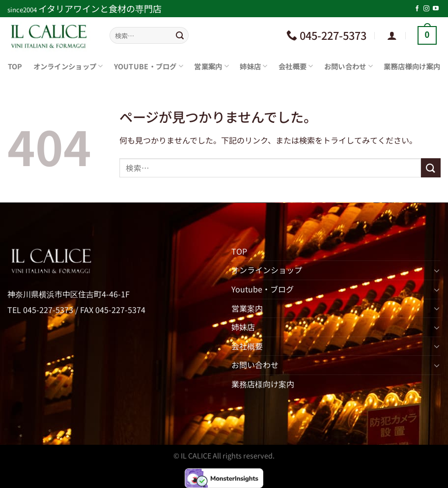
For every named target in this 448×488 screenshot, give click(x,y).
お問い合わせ (349, 66)
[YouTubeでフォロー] (436, 9)
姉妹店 (253, 66)
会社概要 (296, 66)
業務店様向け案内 (412, 66)
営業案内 (211, 66)
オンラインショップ (68, 66)
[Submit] (180, 35)
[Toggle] (437, 270)
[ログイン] (392, 35)
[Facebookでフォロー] (417, 9)
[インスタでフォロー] (426, 9)
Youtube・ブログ (149, 66)
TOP (15, 66)
